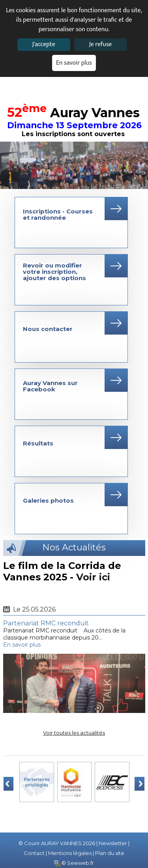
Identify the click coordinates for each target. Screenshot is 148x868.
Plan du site (110, 853)
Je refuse (100, 44)
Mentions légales (70, 853)
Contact (34, 853)
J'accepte (43, 44)
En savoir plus (74, 63)
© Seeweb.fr (74, 863)
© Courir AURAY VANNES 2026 (57, 843)
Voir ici (93, 577)
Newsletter (113, 843)
